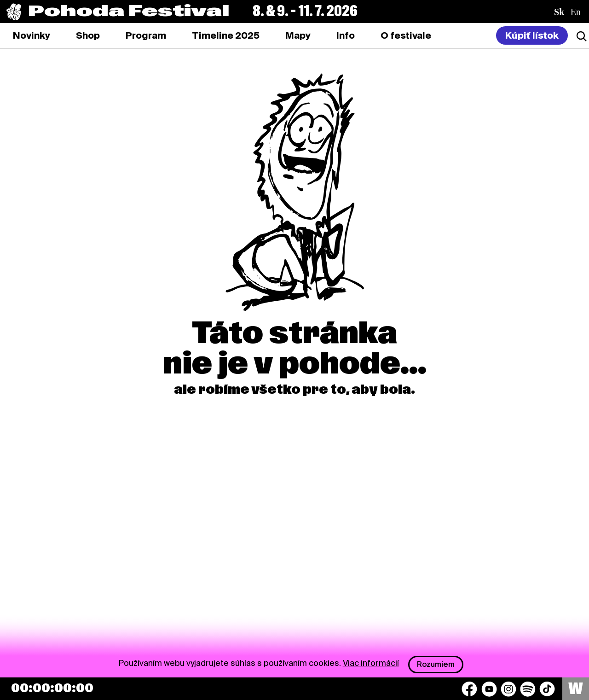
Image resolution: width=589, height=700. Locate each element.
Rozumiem (436, 664)
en (576, 12)
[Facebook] (469, 689)
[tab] (88, 35)
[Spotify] (528, 689)
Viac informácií (371, 662)
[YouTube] (489, 689)
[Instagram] (508, 689)
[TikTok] (547, 689)
